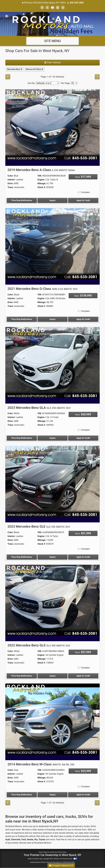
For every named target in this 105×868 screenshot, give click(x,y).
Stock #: (41, 187)
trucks (87, 826)
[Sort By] (47, 83)
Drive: (10, 183)
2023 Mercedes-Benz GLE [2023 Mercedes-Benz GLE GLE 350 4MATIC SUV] (39, 527)
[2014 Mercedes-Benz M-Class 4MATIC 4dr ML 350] (52, 719)
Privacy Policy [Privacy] (62, 852)
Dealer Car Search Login (35, 859)
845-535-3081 (77, 3)
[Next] (97, 77)
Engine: (41, 180)
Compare (85, 192)
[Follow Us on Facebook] (42, 8)
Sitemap (56, 859)
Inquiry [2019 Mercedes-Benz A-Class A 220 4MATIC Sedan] (52, 200)
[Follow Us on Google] (58, 8)
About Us (46, 852)
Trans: (11, 187)
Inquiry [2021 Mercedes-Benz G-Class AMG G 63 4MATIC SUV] (52, 319)
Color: (10, 176)
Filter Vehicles (52, 63)
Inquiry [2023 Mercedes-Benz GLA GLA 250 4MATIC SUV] (52, 438)
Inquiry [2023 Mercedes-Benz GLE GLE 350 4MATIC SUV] (52, 557)
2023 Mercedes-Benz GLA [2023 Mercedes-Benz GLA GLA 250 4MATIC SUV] (39, 408)
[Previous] (8, 77)
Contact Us (53, 852)
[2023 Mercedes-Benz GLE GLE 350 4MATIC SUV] (52, 481)
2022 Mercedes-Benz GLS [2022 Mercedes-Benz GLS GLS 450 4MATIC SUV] (39, 645)
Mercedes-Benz (15, 69)
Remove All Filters (34, 69)
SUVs (93, 826)
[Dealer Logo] (52, 24)
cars (81, 826)
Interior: (11, 180)
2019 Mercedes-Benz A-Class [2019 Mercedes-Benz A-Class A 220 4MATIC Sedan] (41, 170)
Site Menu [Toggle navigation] (52, 41)
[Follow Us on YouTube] (52, 8)
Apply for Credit (83, 200)
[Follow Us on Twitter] (47, 8)
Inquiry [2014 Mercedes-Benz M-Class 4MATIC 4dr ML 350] (52, 795)
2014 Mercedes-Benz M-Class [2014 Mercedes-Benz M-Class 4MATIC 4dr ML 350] (41, 764)
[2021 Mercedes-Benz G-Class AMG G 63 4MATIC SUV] (52, 243)
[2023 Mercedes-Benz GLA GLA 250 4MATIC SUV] (52, 362)
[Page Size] (74, 83)
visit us (71, 839)
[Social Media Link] (63, 8)
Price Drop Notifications (22, 200)
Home (41, 852)
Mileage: (42, 183)
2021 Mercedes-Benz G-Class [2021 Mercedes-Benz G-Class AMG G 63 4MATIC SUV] (43, 289)
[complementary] (97, 860)
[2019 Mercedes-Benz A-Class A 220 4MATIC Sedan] (52, 125)
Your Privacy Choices (68, 859)
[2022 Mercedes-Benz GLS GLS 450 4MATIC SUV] (52, 600)
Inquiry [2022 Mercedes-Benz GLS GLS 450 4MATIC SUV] (52, 676)
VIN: (40, 176)
